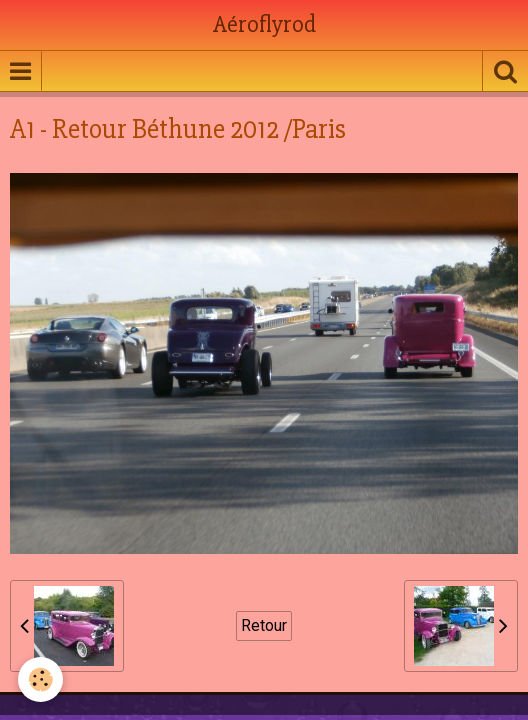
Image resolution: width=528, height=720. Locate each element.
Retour (264, 625)
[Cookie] (40, 679)
